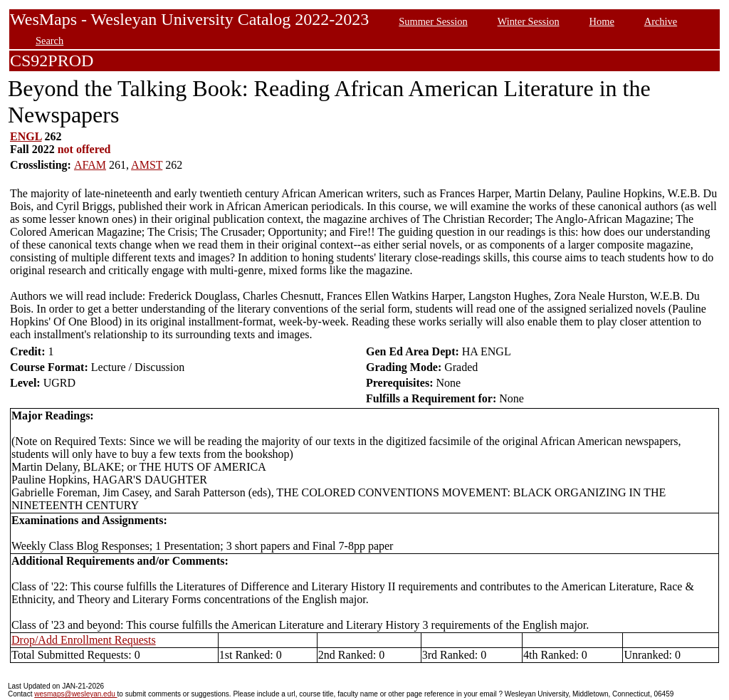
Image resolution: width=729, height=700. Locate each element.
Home (602, 21)
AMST (147, 165)
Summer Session (433, 21)
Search (49, 41)
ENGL (26, 136)
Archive (661, 21)
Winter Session (529, 21)
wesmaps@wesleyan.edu (75, 694)
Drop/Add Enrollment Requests (84, 640)
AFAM (90, 165)
